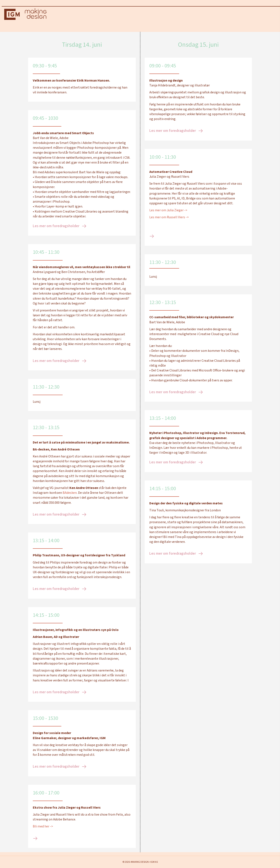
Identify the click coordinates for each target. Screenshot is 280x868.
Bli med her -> (43, 830)
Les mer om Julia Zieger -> (168, 214)
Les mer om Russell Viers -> (169, 221)
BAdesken (70, 496)
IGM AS (154, 862)
